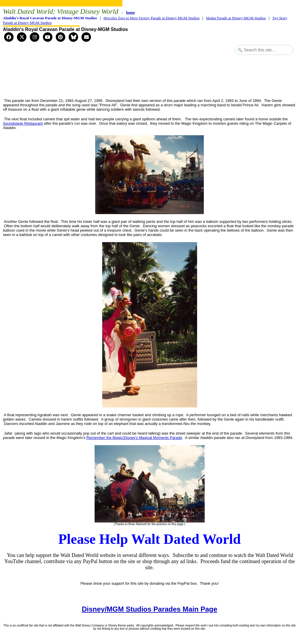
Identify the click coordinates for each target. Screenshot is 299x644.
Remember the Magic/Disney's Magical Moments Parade (134, 438)
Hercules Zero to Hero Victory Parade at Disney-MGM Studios (152, 18)
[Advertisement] (149, 80)
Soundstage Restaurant (23, 123)
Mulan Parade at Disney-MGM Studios (236, 18)
